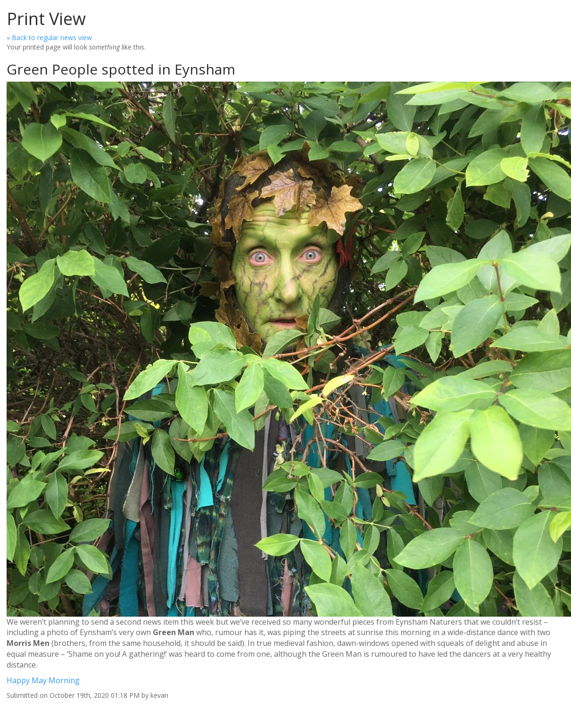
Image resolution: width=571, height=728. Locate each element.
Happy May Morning (43, 680)
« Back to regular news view (49, 38)
